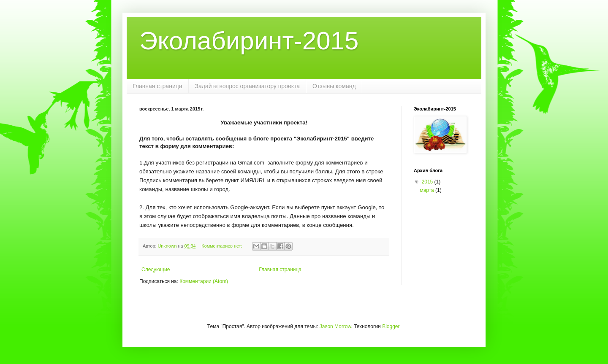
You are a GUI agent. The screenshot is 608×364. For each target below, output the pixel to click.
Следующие (156, 270)
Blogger (391, 326)
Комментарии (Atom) (204, 281)
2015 (428, 182)
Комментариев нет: (222, 246)
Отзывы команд (334, 86)
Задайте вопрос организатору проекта (248, 86)
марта (427, 190)
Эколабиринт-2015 (249, 41)
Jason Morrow (335, 326)
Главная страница (157, 86)
